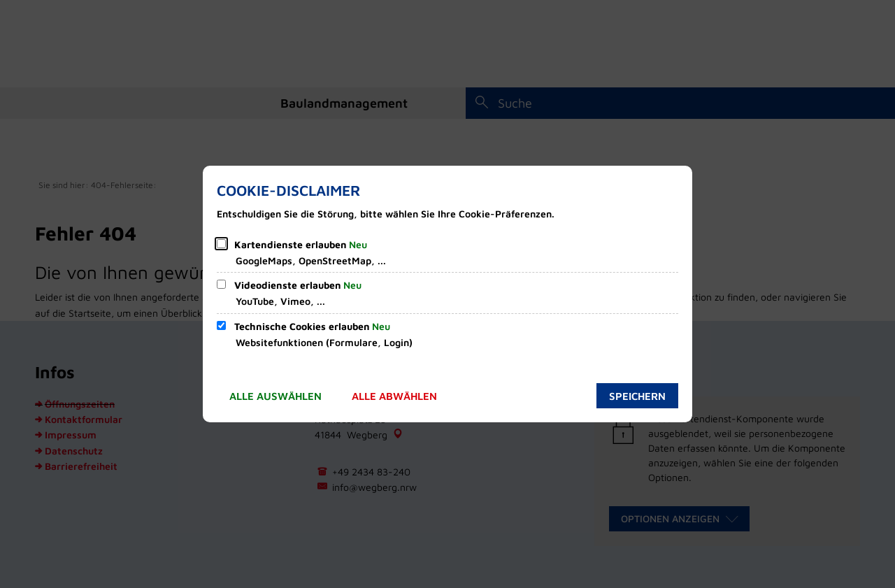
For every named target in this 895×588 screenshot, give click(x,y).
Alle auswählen (275, 396)
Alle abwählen (394, 396)
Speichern (637, 396)
